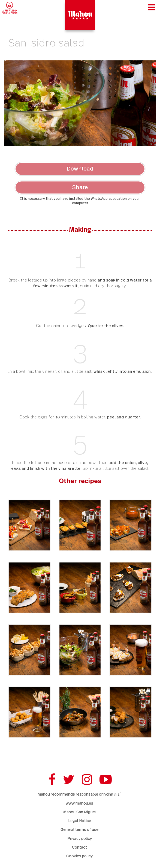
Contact (79, 847)
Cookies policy (79, 856)
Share (80, 187)
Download (80, 169)
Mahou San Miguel (80, 812)
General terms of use (79, 830)
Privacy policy (80, 839)
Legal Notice (80, 821)
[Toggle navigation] (151, 7)
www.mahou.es (79, 803)
